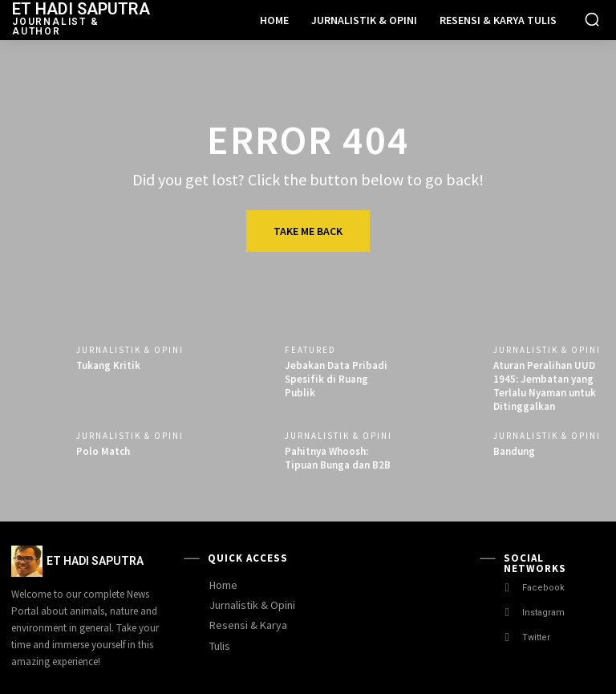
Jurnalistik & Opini (130, 350)
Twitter (536, 637)
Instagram (543, 613)
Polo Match (103, 451)
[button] (592, 19)
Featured (310, 350)
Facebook (543, 588)
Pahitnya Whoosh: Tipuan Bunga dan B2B (338, 458)
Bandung (514, 451)
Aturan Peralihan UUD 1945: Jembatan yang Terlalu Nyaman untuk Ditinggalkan (545, 386)
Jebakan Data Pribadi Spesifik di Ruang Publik (336, 379)
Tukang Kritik (108, 365)
